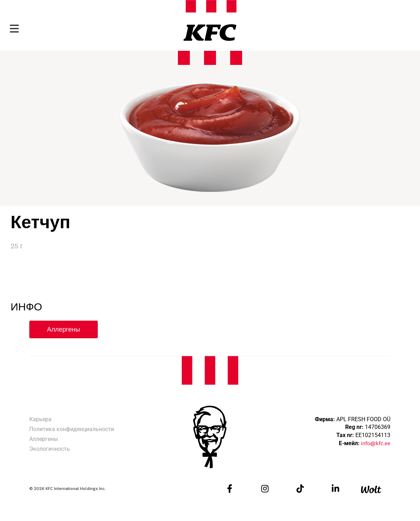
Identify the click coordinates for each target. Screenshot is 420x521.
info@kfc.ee (376, 444)
